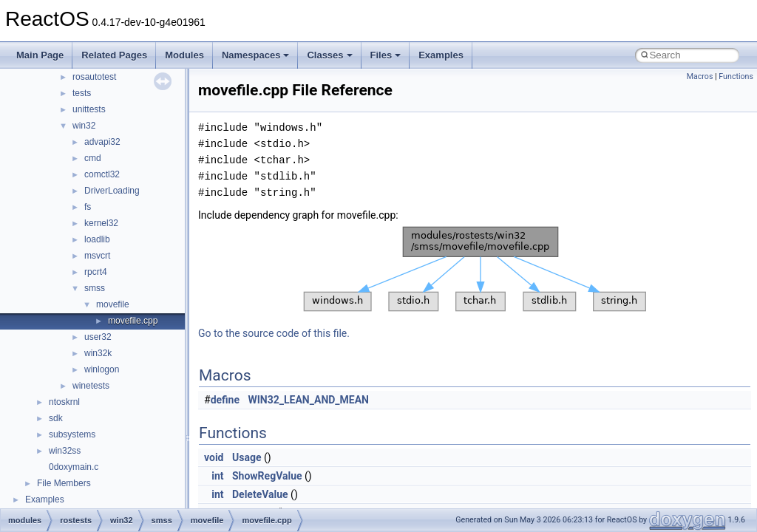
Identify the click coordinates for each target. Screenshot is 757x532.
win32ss (65, 451)
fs (88, 207)
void (214, 457)
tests (82, 93)
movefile (113, 304)
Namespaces (256, 55)
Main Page (40, 55)
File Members (64, 483)
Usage (247, 457)
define (225, 400)
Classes (329, 55)
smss (95, 288)
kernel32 (101, 223)
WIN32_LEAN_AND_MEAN (309, 400)
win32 (84, 126)
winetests (91, 386)
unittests (89, 109)
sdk (56, 418)
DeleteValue (260, 494)
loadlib (97, 239)
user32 (98, 337)
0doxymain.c (74, 467)
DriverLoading (112, 191)
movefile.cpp (133, 321)
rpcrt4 (96, 272)
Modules (184, 55)
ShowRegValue (267, 476)
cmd (93, 158)
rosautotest (94, 77)
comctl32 (102, 174)
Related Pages (114, 55)
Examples (441, 55)
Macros (700, 76)
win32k (98, 353)
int (217, 476)
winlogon (102, 369)
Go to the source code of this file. (274, 333)
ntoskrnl (64, 402)
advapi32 (102, 142)
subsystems (72, 434)
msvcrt (97, 256)
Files (386, 55)
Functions (736, 76)
